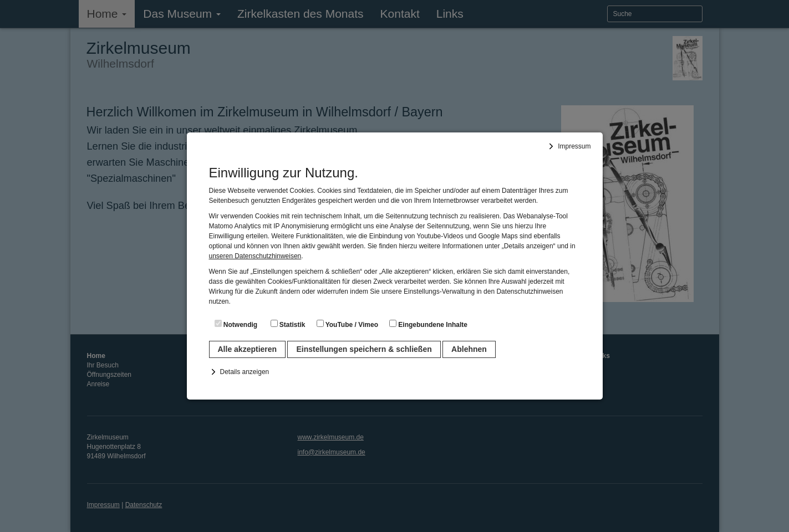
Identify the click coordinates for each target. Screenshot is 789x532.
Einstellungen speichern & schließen (364, 349)
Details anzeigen (245, 372)
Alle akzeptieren (248, 349)
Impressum (574, 146)
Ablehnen (469, 349)
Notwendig (236, 324)
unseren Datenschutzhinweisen (255, 256)
